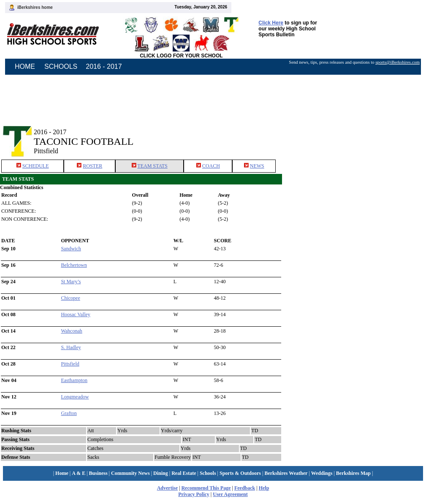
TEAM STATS (152, 166)
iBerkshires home (35, 7)
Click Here (271, 23)
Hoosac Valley (75, 314)
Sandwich (71, 249)
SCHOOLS (61, 66)
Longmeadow (75, 397)
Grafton (69, 413)
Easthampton (74, 380)
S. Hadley (71, 347)
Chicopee (70, 298)
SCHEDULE (36, 166)
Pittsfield (70, 364)
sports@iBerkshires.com (398, 62)
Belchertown (74, 265)
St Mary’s (71, 282)
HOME (25, 66)
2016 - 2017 (104, 66)
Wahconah (71, 331)
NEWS (257, 166)
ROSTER (92, 166)
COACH (211, 166)
